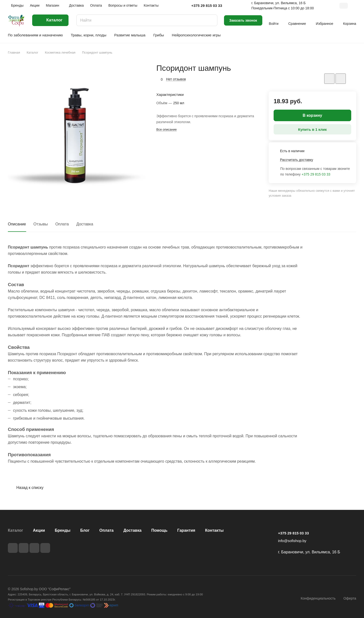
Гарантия (186, 530)
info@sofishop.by (292, 541)
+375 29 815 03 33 (207, 6)
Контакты (214, 530)
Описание (17, 224)
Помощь (159, 530)
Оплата (62, 224)
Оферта (350, 598)
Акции (39, 530)
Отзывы (41, 224)
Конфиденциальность (318, 598)
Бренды (63, 530)
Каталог (15, 530)
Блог (85, 530)
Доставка (85, 224)
